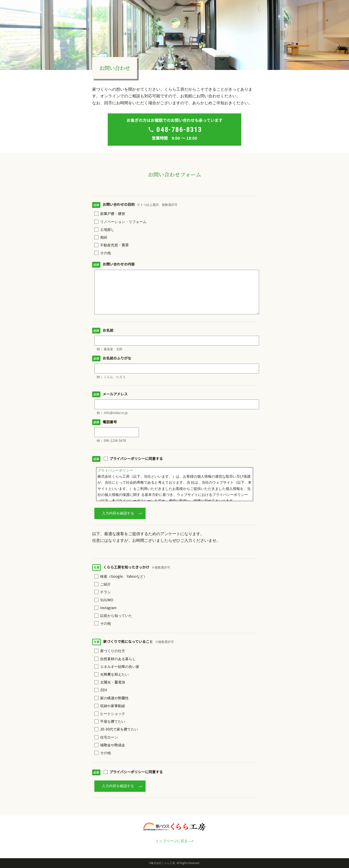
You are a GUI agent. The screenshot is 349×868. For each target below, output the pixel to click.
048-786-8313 (179, 129)
